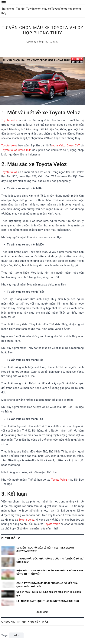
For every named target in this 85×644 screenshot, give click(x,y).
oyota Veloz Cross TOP (17, 150)
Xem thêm (43, 612)
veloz (17, 635)
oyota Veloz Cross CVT (65, 145)
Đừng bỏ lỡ (11, 538)
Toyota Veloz (9, 120)
